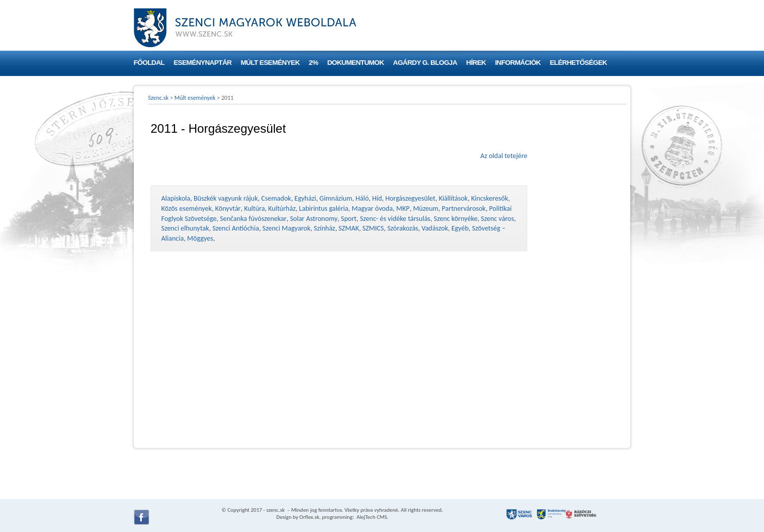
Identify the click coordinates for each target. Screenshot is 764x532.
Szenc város (498, 219)
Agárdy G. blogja (425, 63)
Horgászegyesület (410, 198)
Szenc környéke (456, 219)
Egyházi (305, 198)
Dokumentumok (355, 63)
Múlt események (270, 63)
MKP (403, 208)
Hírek (476, 63)
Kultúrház (282, 208)
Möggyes (200, 238)
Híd (377, 198)
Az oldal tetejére (504, 156)
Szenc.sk (158, 98)
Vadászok (435, 228)
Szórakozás (403, 228)
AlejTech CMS (371, 517)
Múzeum (426, 208)
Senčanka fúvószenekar (253, 219)
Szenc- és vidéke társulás (395, 219)
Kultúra (254, 208)
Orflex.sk (310, 517)
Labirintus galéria (324, 208)
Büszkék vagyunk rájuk (226, 198)
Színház (324, 228)
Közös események (187, 208)
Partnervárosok (464, 208)
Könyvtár (228, 208)
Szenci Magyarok (287, 228)
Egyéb (460, 228)
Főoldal (149, 63)
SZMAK (349, 228)
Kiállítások (453, 198)
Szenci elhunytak (185, 228)
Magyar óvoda (372, 208)
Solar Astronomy (314, 219)
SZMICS (373, 228)
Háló (362, 198)
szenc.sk (275, 510)
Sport (349, 219)
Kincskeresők (489, 198)
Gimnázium (336, 198)
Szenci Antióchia (236, 228)
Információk (518, 63)
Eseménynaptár (202, 63)
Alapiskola (176, 198)
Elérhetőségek (578, 63)
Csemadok (276, 198)
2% (313, 63)
